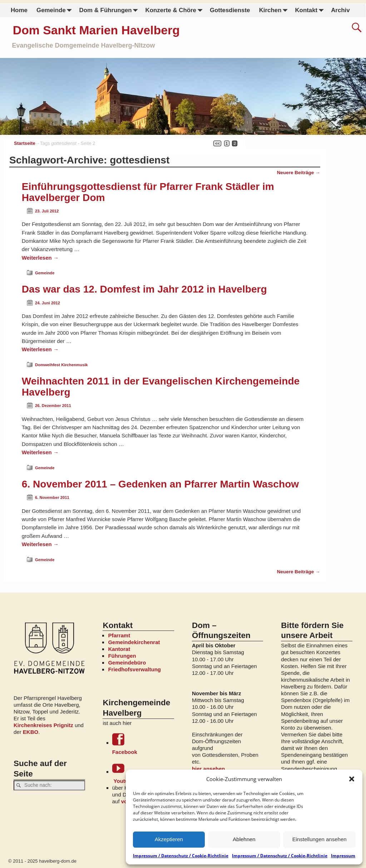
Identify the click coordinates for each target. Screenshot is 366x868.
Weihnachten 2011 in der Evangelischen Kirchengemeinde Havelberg (161, 387)
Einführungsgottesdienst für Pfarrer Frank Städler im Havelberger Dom (148, 192)
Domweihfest (48, 365)
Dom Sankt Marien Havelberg (96, 30)
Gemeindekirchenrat (134, 642)
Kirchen (274, 11)
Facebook (143, 744)
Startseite (25, 143)
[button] (352, 779)
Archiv (340, 10)
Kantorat (119, 649)
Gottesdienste (230, 10)
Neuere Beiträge (299, 173)
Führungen (122, 656)
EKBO (31, 732)
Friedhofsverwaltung (134, 669)
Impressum (343, 856)
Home (19, 10)
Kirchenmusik (74, 365)
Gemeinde (56, 11)
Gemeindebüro (127, 663)
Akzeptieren (169, 839)
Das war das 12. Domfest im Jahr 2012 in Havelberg (144, 289)
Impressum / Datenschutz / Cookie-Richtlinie (181, 856)
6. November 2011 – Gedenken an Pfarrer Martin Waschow (160, 484)
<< (217, 143)
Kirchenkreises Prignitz (43, 725)
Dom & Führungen (110, 11)
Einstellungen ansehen (320, 839)
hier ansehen (209, 769)
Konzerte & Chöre (175, 11)
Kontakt (311, 11)
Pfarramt (119, 635)
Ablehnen (244, 839)
